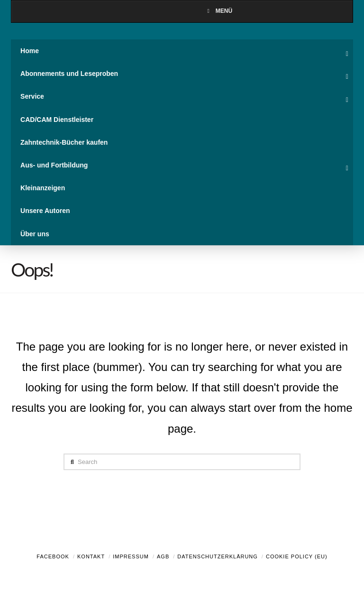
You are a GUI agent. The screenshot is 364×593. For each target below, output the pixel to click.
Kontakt (91, 556)
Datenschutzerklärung (218, 556)
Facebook (53, 556)
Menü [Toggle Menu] (218, 11)
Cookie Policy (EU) (297, 556)
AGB (163, 556)
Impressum (131, 556)
